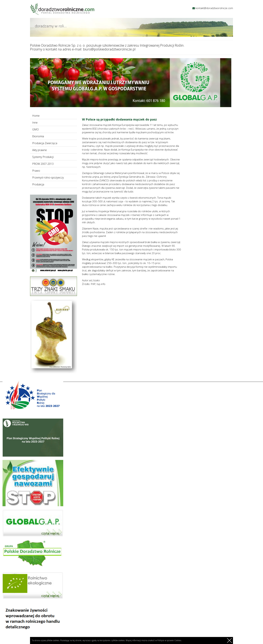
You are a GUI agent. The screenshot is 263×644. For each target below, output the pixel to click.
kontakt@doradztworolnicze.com (214, 8)
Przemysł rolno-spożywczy (48, 178)
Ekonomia (38, 136)
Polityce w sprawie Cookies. (169, 640)
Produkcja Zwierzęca (45, 143)
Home (36, 116)
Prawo (36, 171)
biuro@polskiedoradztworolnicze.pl (109, 49)
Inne (35, 123)
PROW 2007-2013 (43, 164)
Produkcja (38, 184)
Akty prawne (40, 150)
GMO (35, 129)
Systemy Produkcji (43, 157)
